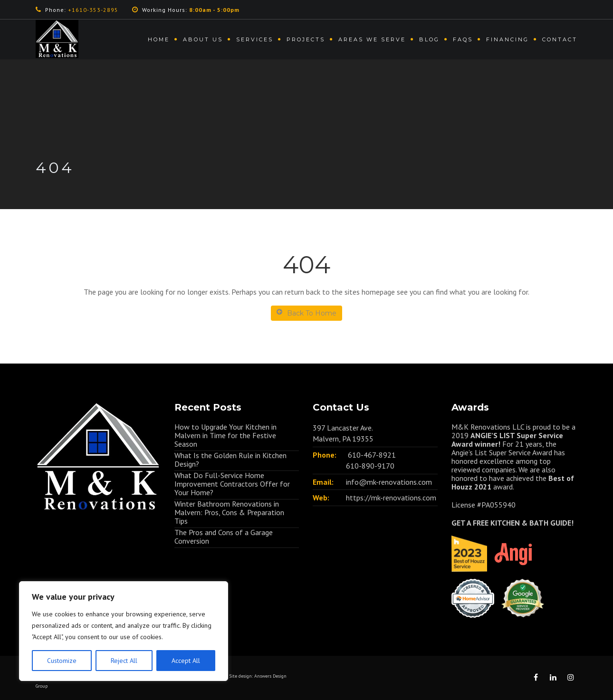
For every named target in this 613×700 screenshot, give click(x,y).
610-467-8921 (372, 455)
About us (203, 39)
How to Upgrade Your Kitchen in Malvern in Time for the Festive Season (225, 435)
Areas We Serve (372, 39)
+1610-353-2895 (93, 10)
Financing (508, 39)
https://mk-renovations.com (391, 498)
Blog (429, 39)
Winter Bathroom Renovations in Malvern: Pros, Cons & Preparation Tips (229, 512)
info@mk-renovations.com (389, 482)
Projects (306, 39)
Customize (62, 661)
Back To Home (306, 313)
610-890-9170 (370, 466)
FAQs (463, 39)
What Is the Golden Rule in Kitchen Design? (230, 460)
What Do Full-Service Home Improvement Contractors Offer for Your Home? (232, 484)
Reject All (124, 661)
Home (159, 39)
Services (255, 39)
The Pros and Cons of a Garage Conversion (224, 537)
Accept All (186, 661)
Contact (560, 39)
